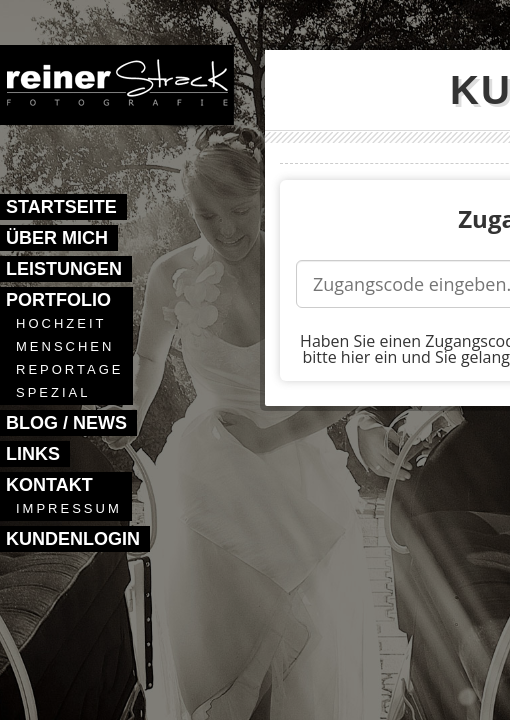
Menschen (65, 346)
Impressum (69, 508)
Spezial (53, 392)
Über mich (57, 238)
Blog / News (66, 423)
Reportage (69, 369)
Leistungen (64, 269)
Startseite (61, 207)
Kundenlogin (73, 539)
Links (33, 454)
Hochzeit (61, 323)
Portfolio (58, 300)
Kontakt (49, 485)
